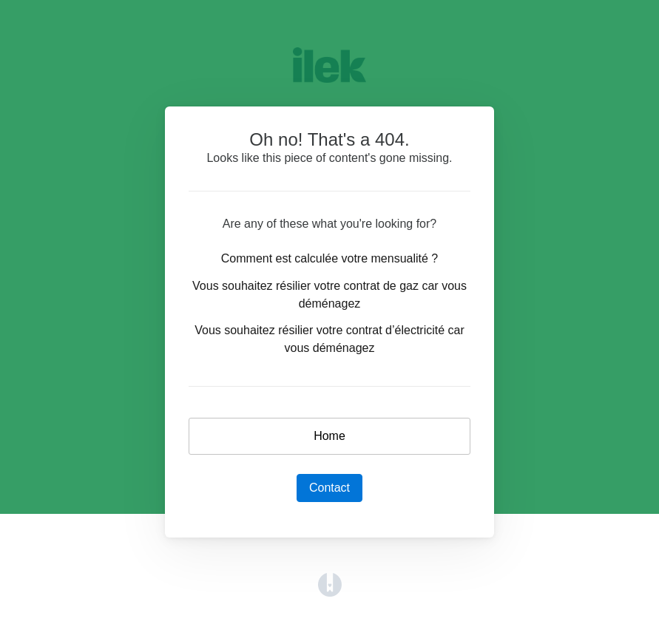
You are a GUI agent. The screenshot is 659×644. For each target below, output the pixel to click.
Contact (329, 488)
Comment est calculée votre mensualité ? (329, 258)
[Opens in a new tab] (330, 584)
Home (329, 436)
